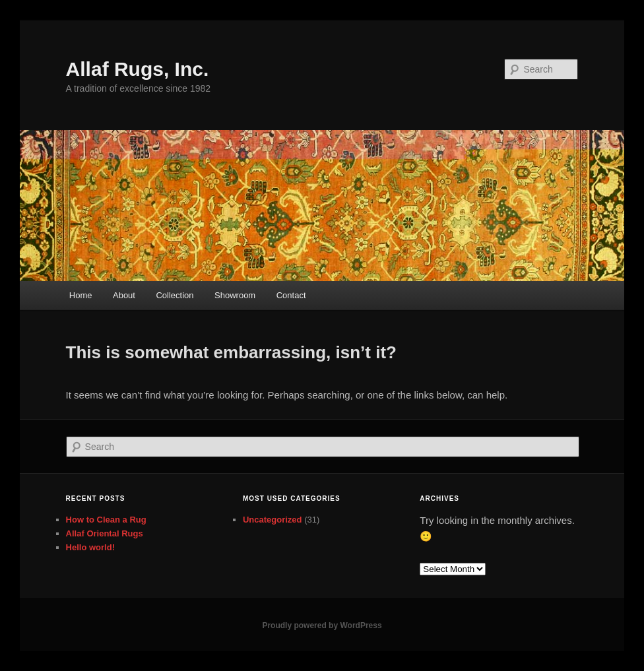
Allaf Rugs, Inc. (138, 69)
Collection (175, 295)
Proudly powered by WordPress (322, 625)
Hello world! (90, 547)
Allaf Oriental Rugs (105, 533)
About (124, 295)
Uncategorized (273, 520)
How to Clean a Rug (106, 520)
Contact (291, 295)
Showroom (235, 295)
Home (81, 295)
